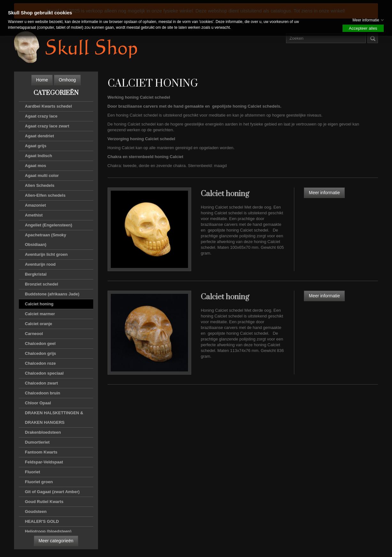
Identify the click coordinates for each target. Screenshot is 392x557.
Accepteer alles (363, 28)
